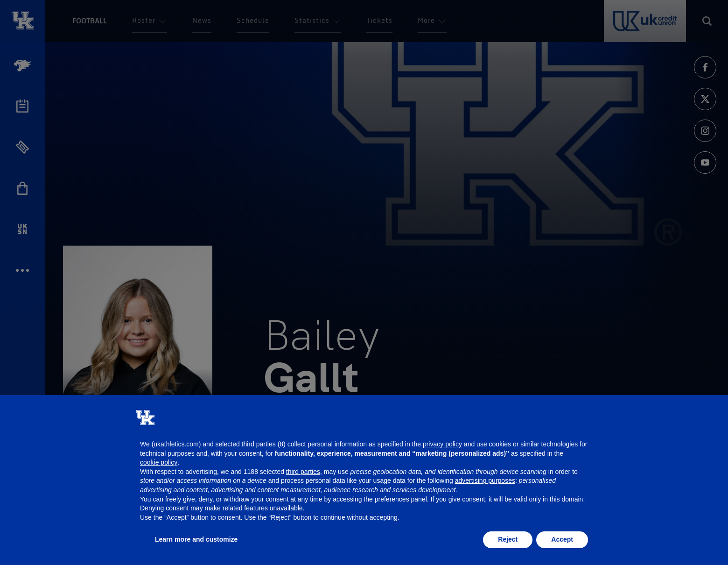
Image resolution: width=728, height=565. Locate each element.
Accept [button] (562, 539)
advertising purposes (485, 480)
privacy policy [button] (442, 444)
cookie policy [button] (159, 462)
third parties (303, 472)
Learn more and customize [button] (196, 539)
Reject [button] (508, 539)
